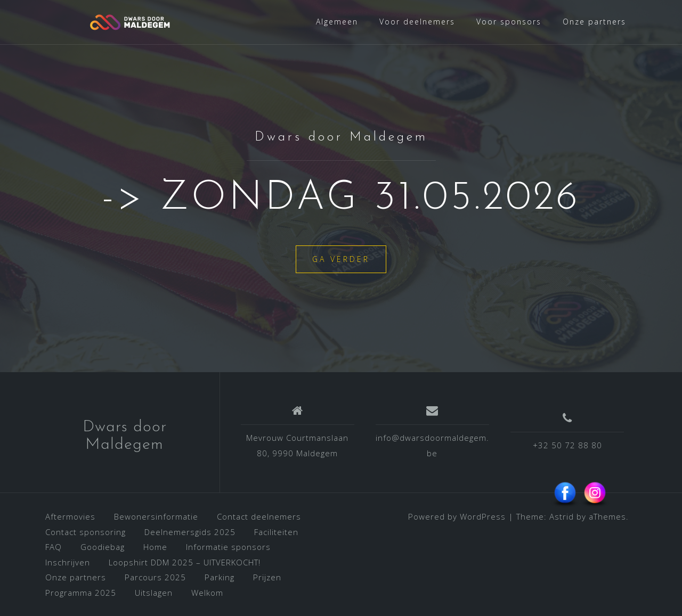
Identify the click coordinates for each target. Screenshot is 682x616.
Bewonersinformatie (156, 516)
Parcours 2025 (155, 577)
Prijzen (267, 577)
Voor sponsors (509, 22)
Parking (220, 577)
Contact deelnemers (259, 516)
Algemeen (337, 22)
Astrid (562, 516)
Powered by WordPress (457, 516)
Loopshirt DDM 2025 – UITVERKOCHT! (185, 562)
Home (155, 547)
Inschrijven (68, 562)
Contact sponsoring (86, 532)
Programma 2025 (81, 593)
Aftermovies (70, 516)
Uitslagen (154, 593)
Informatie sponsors (228, 547)
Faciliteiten (276, 532)
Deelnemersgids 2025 (190, 532)
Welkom (207, 593)
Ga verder (341, 259)
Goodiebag (103, 547)
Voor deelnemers (417, 22)
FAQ (54, 547)
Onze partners (594, 22)
